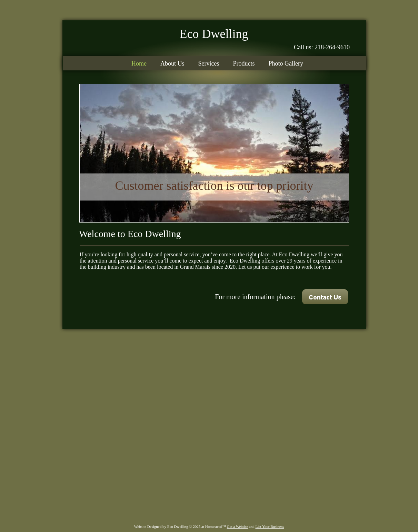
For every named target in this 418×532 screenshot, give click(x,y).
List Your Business (270, 526)
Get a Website (237, 526)
